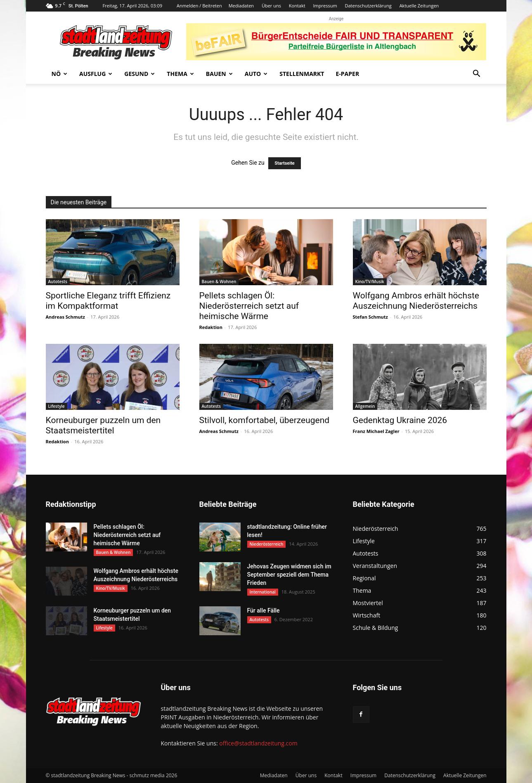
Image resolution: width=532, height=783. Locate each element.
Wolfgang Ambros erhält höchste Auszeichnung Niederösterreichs (416, 301)
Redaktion (211, 327)
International (263, 592)
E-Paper (347, 74)
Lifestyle (57, 406)
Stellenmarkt (302, 74)
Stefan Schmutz (370, 317)
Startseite (285, 163)
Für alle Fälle (264, 610)
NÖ (60, 74)
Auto (256, 74)
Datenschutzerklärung (368, 6)
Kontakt (297, 6)
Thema (180, 74)
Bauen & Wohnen (219, 282)
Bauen (219, 74)
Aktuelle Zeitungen (419, 6)
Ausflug (96, 74)
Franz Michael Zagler (376, 431)
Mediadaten (241, 6)
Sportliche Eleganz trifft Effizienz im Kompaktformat (108, 301)
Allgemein (365, 406)
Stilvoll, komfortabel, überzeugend (265, 420)
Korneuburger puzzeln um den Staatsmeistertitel (103, 425)
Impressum (325, 6)
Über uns (271, 6)
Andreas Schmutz (65, 317)
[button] (477, 75)
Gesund (140, 74)
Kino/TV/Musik (370, 282)
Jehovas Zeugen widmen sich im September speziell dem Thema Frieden (289, 575)
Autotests (58, 282)
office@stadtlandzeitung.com (258, 743)
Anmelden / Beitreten (199, 6)
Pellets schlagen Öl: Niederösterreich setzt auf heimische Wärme (249, 306)
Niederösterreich (267, 544)
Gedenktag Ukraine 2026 (400, 420)
